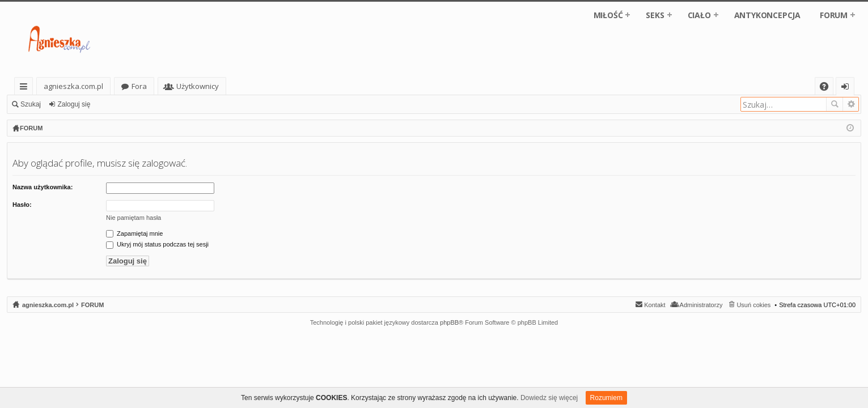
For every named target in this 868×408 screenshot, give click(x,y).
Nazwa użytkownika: (43, 187)
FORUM (834, 15)
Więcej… (26, 88)
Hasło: (22, 205)
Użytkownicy (198, 86)
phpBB (449, 322)
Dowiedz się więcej (549, 398)
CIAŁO (699, 15)
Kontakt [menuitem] (655, 305)
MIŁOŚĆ (608, 15)
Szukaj (31, 104)
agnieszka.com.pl (73, 86)
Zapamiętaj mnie (134, 233)
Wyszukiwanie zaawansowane (851, 104)
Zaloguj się (74, 104)
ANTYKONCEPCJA (767, 15)
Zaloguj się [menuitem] (847, 88)
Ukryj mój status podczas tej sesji (157, 244)
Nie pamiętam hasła (134, 218)
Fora (139, 86)
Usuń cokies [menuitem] (753, 305)
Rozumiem (606, 398)
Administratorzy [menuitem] (701, 305)
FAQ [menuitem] (828, 88)
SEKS (655, 15)
